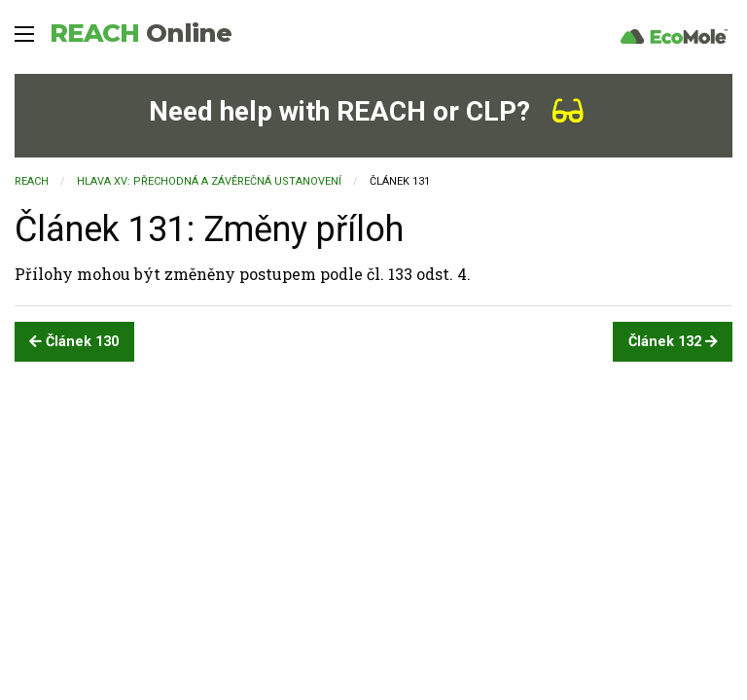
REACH (141, 33)
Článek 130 (74, 342)
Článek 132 (673, 342)
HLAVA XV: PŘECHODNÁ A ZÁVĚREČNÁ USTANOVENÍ (209, 181)
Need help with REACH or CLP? (366, 111)
